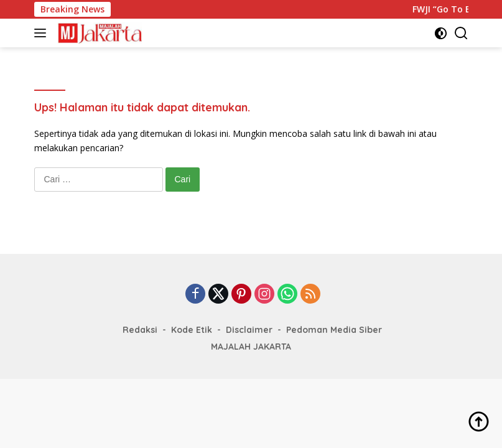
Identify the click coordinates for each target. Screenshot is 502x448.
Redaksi (140, 330)
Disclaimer (249, 330)
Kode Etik (192, 330)
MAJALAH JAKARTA (251, 347)
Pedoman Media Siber (334, 330)
